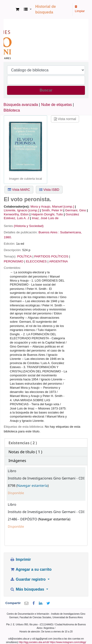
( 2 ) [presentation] (23, 443)
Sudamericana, (71, 232)
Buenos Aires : (49, 232)
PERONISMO (14, 261)
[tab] (46, 443)
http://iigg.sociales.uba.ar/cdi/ (34, 642)
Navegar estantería (32, 485)
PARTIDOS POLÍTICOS (51, 256)
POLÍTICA (24, 256)
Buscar (46, 90)
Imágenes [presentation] (17, 461)
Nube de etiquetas (57, 105)
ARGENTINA (58, 261)
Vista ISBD (49, 190)
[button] (17, 9)
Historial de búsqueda (46, 9)
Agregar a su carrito (31, 569)
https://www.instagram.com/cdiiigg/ (68, 642)
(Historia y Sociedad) (29, 226)
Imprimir (20, 559)
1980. (8, 237)
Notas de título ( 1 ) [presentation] (25, 452)
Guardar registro (28, 579)
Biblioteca (12, 110)
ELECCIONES (36, 261)
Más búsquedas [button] (27, 589)
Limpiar (80, 9)
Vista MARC (19, 190)
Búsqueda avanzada (21, 105)
